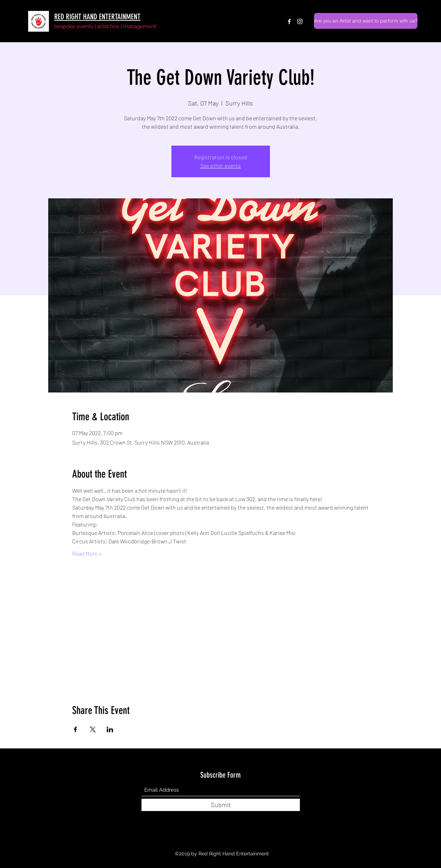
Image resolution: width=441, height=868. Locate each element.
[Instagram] (300, 21)
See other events (220, 165)
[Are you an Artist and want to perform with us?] (366, 21)
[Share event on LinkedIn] (110, 729)
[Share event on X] (93, 729)
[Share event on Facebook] (75, 729)
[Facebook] (289, 21)
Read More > (87, 553)
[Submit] (221, 805)
